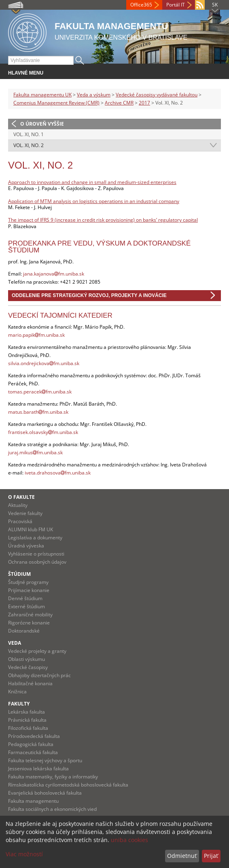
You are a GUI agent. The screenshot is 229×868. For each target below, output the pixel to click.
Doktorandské (24, 631)
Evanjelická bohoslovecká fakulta (45, 793)
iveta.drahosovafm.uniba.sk (58, 473)
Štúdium (19, 574)
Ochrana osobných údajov (37, 562)
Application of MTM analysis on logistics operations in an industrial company (94, 201)
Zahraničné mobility (30, 615)
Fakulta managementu (33, 801)
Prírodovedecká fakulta (34, 736)
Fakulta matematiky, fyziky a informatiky (53, 777)
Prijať (211, 856)
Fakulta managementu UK (42, 95)
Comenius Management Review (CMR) (56, 103)
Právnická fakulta (27, 720)
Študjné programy (28, 582)
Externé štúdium (27, 606)
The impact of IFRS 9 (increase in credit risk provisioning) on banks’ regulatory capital (103, 220)
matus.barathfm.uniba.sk (38, 412)
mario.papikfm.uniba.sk (36, 335)
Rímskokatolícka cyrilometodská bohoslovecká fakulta (68, 785)
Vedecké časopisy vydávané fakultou (157, 95)
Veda (15, 643)
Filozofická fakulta (28, 728)
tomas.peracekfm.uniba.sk (40, 392)
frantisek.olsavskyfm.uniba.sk (43, 432)
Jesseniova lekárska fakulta (38, 769)
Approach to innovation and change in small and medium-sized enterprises (92, 182)
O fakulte (21, 497)
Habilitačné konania (30, 683)
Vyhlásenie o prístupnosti (36, 554)
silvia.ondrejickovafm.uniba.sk (44, 363)
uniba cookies (129, 840)
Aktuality (18, 505)
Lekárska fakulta (27, 712)
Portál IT (176, 5)
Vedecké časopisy (28, 667)
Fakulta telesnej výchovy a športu (45, 760)
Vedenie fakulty (25, 513)
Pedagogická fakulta (31, 744)
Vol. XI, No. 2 (29, 145)
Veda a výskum (94, 95)
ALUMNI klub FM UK (31, 529)
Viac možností (24, 854)
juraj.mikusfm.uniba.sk (35, 452)
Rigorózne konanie (29, 623)
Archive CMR (119, 103)
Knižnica (17, 692)
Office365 (141, 5)
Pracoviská (20, 521)
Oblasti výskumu (27, 659)
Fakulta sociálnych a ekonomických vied (52, 809)
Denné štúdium (25, 598)
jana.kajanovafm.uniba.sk (54, 274)
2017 (144, 103)
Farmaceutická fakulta (33, 752)
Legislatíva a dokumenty (35, 538)
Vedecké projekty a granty (37, 651)
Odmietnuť (182, 856)
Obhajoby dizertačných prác (39, 675)
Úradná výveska (26, 546)
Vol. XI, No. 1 (29, 134)
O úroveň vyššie (42, 124)
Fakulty (19, 704)
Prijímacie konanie (29, 590)
